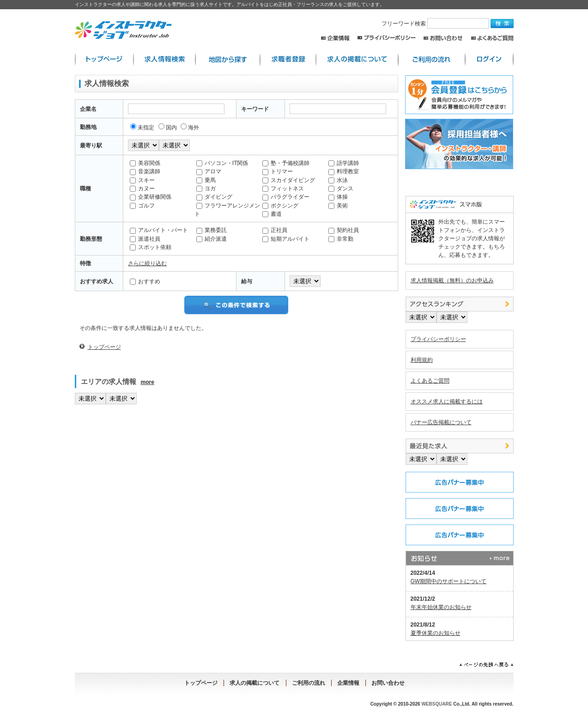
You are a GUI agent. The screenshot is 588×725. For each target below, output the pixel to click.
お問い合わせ (443, 38)
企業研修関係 (151, 197)
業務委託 (212, 230)
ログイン (489, 59)
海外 (190, 128)
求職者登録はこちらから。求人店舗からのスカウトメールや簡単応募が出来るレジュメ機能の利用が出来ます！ (458, 95)
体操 (338, 197)
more (148, 382)
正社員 (275, 230)
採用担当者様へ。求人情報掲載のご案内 (458, 144)
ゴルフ (142, 206)
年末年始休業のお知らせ (441, 607)
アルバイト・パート (159, 230)
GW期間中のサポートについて (449, 581)
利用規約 (422, 360)
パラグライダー (286, 197)
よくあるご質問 (492, 38)
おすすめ (145, 281)
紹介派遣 (212, 239)
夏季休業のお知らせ (436, 633)
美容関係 (145, 163)
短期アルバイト (286, 239)
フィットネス (283, 189)
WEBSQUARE (436, 704)
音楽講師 (145, 171)
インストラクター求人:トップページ (104, 59)
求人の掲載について (357, 59)
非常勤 (341, 239)
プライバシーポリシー (387, 38)
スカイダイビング (289, 180)
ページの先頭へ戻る (486, 665)
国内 (168, 128)
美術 (338, 206)
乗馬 (206, 180)
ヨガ (206, 189)
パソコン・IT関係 (222, 163)
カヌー (142, 189)
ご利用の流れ (432, 59)
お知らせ (460, 558)
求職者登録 (288, 59)
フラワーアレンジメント (227, 210)
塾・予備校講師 (286, 163)
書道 (272, 214)
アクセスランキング (460, 304)
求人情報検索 (164, 59)
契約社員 (344, 230)
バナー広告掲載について (441, 422)
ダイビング (214, 197)
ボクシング (280, 206)
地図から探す (228, 59)
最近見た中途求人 (460, 446)
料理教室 (344, 171)
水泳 (338, 180)
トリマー (278, 171)
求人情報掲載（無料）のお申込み (452, 280)
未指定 (142, 128)
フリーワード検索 (436, 24)
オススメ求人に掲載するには (447, 402)
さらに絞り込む (147, 263)
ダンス (341, 189)
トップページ (104, 347)
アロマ (209, 171)
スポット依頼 (151, 247)
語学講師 (344, 163)
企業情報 (335, 38)
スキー (142, 180)
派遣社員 (145, 239)
